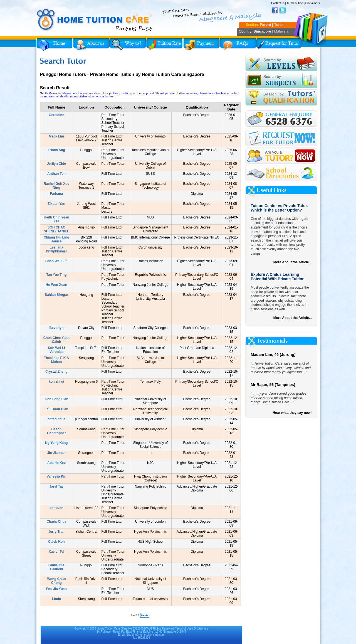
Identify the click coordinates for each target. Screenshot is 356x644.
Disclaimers (313, 3)
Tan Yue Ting (56, 275)
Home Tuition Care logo (95, 20)
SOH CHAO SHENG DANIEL (57, 229)
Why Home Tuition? (128, 45)
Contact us (278, 3)
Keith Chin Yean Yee (56, 219)
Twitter (283, 10)
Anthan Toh (56, 174)
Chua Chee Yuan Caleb (56, 340)
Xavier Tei (56, 552)
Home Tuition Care (108, 629)
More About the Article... (293, 262)
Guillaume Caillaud (56, 567)
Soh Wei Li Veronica (56, 350)
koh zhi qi (56, 382)
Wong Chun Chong (56, 581)
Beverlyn (57, 328)
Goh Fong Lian (57, 399)
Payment (201, 45)
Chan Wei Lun (56, 261)
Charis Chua (57, 522)
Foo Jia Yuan (56, 589)
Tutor (278, 25)
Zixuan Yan (56, 204)
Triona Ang (56, 150)
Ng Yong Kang (56, 443)
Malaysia (281, 31)
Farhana (57, 194)
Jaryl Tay (56, 486)
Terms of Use (295, 3)
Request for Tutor (279, 45)
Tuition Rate (165, 45)
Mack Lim (57, 136)
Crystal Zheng (56, 372)
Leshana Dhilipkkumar (56, 249)
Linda (56, 599)
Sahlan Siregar (56, 295)
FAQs (238, 45)
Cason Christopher (56, 431)
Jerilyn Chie (56, 164)
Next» (145, 615)
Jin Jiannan (56, 453)
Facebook (275, 10)
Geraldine (56, 115)
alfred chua (56, 419)
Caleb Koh (56, 542)
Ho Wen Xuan (56, 285)
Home (55, 45)
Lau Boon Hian (57, 409)
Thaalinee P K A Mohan (56, 360)
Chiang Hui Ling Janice (56, 239)
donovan (56, 508)
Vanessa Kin (57, 476)
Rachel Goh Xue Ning (56, 186)
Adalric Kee (56, 463)
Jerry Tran (56, 532)
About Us (91, 45)
